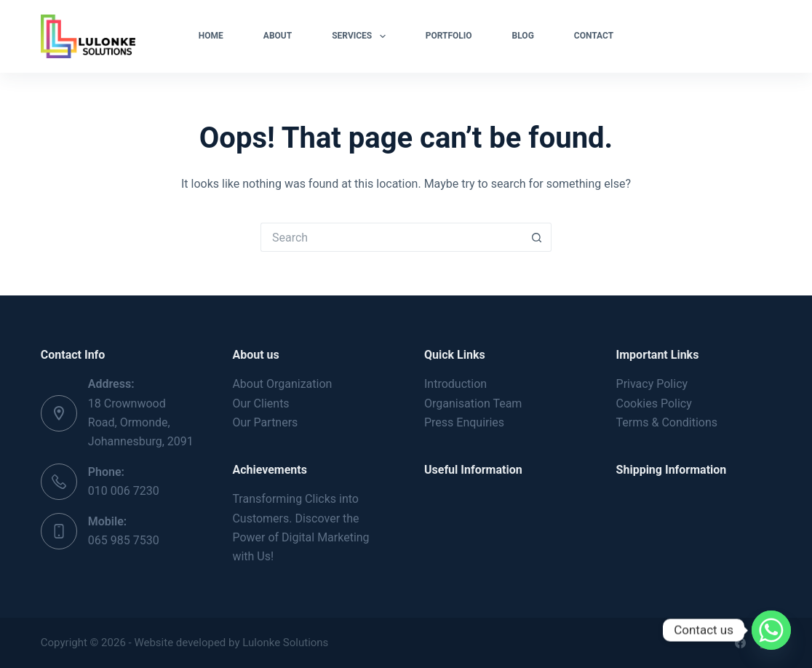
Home (211, 36)
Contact (594, 36)
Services (361, 36)
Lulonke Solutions (284, 643)
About (278, 36)
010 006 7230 (124, 491)
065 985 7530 (124, 540)
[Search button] (537, 237)
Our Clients (260, 403)
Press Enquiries (464, 422)
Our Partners (265, 422)
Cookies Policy (654, 403)
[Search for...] (391, 237)
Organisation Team (473, 403)
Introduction (455, 384)
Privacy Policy (652, 384)
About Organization (282, 384)
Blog (523, 36)
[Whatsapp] (771, 630)
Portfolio (449, 36)
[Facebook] (740, 643)
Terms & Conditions (667, 422)
